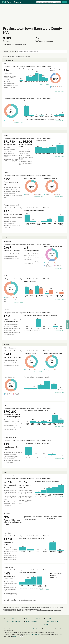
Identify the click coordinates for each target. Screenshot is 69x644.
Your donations (37, 629)
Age (5, 63)
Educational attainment (11, 476)
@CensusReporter (31, 621)
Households (8, 241)
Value (5, 405)
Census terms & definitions (34, 619)
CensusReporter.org (34, 634)
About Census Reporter (13, 621)
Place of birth (8, 533)
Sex (5, 101)
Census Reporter (12, 2)
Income (6, 135)
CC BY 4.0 (18, 636)
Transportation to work (11, 205)
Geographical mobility (11, 438)
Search (64, 2)
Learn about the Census (13, 619)
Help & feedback (51, 619)
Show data (42, 84)
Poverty (6, 173)
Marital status (8, 276)
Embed (47, 84)
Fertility (6, 310)
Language (7, 513)
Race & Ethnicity (29, 101)
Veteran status (9, 567)
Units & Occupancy (10, 348)
